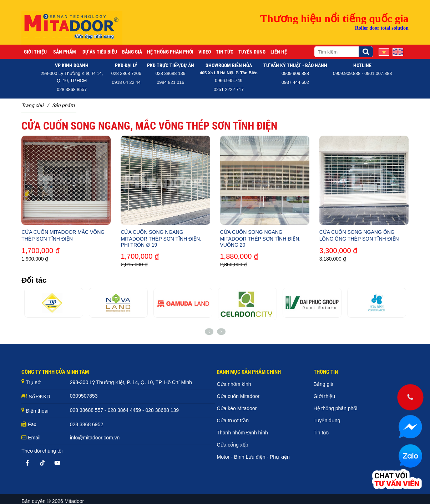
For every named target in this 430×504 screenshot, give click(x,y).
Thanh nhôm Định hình (242, 433)
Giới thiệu (35, 52)
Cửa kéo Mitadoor (237, 408)
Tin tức (225, 52)
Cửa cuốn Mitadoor (238, 396)
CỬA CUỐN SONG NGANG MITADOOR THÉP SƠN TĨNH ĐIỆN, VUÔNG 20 (260, 238)
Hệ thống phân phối (170, 52)
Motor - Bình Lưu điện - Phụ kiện (253, 457)
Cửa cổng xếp (232, 445)
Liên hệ (279, 52)
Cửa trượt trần (232, 420)
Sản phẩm (65, 52)
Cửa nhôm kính (234, 384)
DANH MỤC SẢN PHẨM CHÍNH (249, 372)
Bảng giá (132, 52)
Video (205, 52)
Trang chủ (32, 105)
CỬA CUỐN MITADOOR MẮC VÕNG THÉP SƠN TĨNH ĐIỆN (63, 235)
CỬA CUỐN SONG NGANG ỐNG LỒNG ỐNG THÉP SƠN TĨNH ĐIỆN (359, 235)
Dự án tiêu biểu (100, 52)
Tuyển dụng (252, 52)
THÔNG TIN (326, 372)
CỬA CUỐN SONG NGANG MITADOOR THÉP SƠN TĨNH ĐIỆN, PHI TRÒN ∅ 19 (161, 238)
